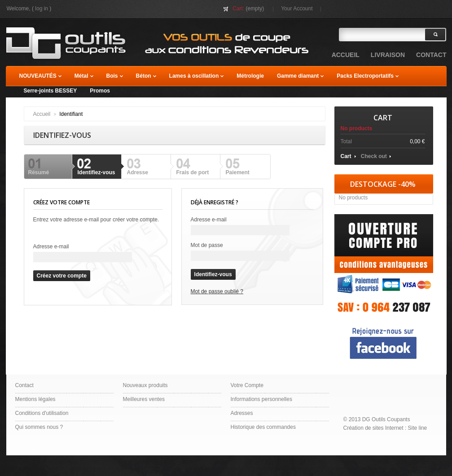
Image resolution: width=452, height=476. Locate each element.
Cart (383, 118)
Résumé (39, 172)
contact (431, 55)
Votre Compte (247, 385)
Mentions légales (35, 399)
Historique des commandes (263, 427)
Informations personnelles (261, 399)
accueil (346, 55)
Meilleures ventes (144, 399)
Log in (42, 9)
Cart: (238, 9)
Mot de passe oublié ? (217, 291)
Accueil (42, 114)
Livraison (388, 55)
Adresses (242, 413)
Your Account (297, 9)
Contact (24, 385)
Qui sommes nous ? (39, 427)
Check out (374, 156)
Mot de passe (207, 245)
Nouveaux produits (145, 385)
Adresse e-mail (51, 247)
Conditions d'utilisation (42, 413)
